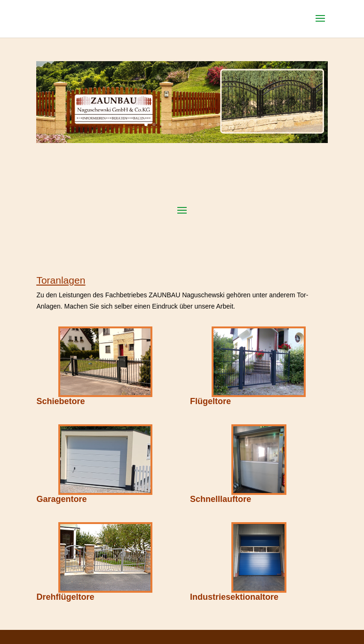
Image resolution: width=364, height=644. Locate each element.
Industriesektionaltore (234, 597)
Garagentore (61, 499)
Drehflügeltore (65, 597)
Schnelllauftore (221, 499)
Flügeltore (210, 401)
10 (218, 124)
